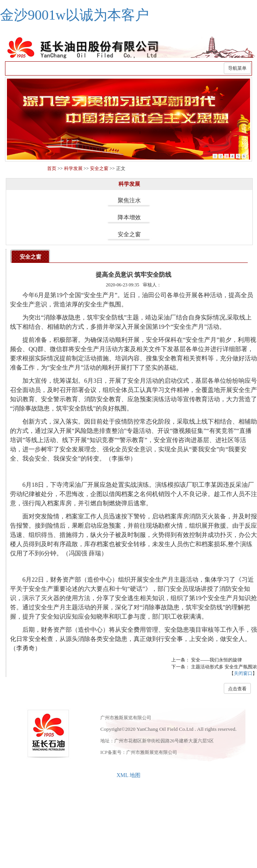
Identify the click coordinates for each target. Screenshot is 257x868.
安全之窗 (99, 168)
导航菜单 (237, 68)
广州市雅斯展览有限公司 (152, 752)
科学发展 (73, 168)
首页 (52, 168)
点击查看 (237, 689)
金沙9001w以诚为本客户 (74, 15)
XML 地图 (128, 775)
